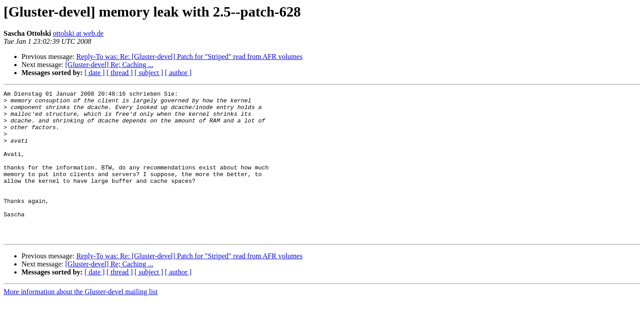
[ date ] (95, 73)
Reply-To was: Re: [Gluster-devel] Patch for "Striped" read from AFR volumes (190, 57)
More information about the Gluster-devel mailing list (81, 321)
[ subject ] (149, 73)
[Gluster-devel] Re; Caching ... (109, 65)
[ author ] (178, 73)
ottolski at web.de (78, 33)
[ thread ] (120, 73)
